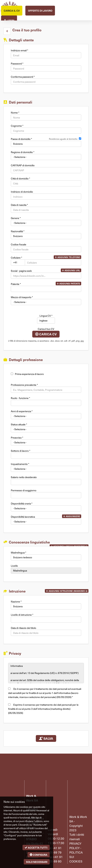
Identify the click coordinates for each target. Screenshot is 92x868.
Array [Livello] (46, 571)
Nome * (15, 113)
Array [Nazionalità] (46, 236)
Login (9, 20)
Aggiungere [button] (72, 516)
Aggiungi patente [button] (68, 284)
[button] (7, 31)
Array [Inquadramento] (46, 469)
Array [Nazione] (46, 606)
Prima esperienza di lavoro (29, 374)
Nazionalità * (18, 231)
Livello (14, 566)
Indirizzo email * (19, 50)
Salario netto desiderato (24, 477)
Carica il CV (12, 11)
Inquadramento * (20, 464)
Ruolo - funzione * (20, 398)
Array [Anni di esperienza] (46, 416)
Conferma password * (23, 77)
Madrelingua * (19, 553)
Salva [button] (46, 738)
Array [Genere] (46, 223)
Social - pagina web (21, 271)
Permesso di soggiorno (24, 490)
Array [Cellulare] (18, 262)
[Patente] (46, 289)
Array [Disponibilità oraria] (46, 508)
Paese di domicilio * (21, 139)
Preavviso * (17, 438)
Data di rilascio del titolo (23, 628)
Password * (17, 64)
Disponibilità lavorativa (23, 517)
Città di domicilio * (20, 179)
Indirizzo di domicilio (22, 192)
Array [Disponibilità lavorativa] (46, 522)
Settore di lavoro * (21, 451)
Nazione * (16, 602)
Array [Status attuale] (46, 429)
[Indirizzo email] (46, 55)
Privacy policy (75, 846)
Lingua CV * (46, 316)
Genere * (16, 218)
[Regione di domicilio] (46, 157)
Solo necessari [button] (37, 862)
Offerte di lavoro (40, 11)
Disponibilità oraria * (22, 504)
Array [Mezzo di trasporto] (46, 302)
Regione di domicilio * (23, 152)
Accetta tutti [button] (36, 848)
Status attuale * (19, 424)
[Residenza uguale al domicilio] (80, 139)
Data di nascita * (19, 205)
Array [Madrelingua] (46, 557)
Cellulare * (16, 258)
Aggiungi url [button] (71, 270)
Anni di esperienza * (22, 411)
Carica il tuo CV (46, 329)
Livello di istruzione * (22, 615)
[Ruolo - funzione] (46, 403)
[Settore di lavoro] (46, 456)
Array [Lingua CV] (46, 321)
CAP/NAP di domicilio (23, 165)
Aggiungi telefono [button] (67, 257)
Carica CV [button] (46, 334)
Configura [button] (39, 855)
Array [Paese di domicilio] (46, 144)
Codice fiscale (19, 244)
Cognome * (17, 126)
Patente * (16, 284)
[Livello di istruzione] (46, 620)
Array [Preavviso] (46, 442)
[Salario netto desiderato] (46, 482)
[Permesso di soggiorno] (46, 495)
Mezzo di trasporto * (22, 297)
